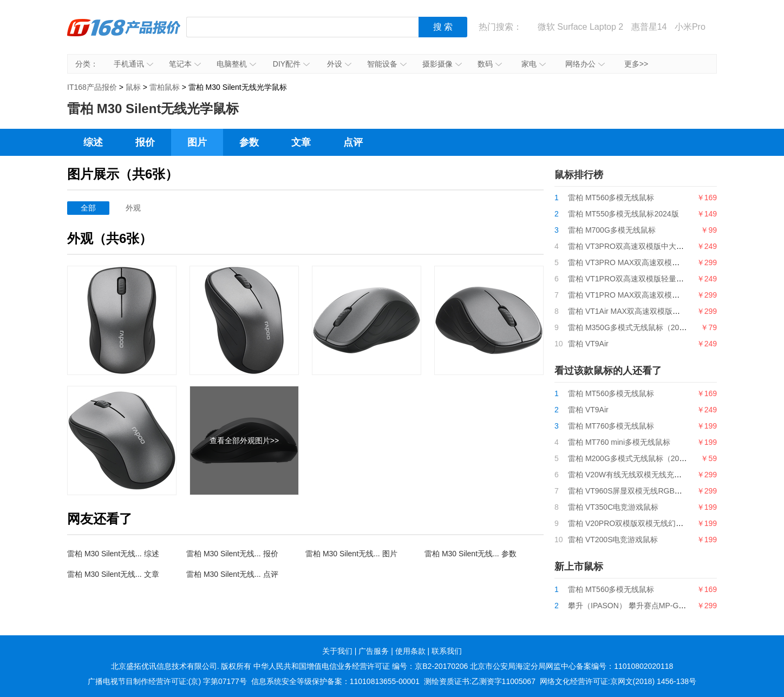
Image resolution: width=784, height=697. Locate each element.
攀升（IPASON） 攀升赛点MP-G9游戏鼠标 (641, 606)
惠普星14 (649, 27)
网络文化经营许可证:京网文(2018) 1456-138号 (618, 681)
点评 (353, 142)
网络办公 (585, 64)
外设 (339, 64)
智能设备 (387, 64)
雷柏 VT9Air (588, 344)
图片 (197, 142)
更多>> (636, 64)
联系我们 (447, 651)
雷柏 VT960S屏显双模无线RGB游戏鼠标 (636, 491)
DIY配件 (291, 64)
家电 (534, 64)
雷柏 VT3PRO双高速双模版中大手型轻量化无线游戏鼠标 (664, 246)
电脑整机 (236, 64)
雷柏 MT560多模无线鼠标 (611, 198)
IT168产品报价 (124, 35)
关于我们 (337, 651)
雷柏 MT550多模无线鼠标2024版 (623, 214)
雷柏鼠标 (165, 87)
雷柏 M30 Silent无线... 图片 (351, 554)
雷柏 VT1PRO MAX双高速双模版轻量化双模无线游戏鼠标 (665, 295)
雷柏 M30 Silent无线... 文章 (113, 574)
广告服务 (374, 651)
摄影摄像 (442, 64)
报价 (145, 142)
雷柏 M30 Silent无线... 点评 (232, 574)
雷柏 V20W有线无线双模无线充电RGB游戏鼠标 (648, 475)
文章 (301, 142)
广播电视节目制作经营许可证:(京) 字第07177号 (167, 681)
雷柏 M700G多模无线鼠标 (612, 230)
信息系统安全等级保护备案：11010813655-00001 (335, 681)
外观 (133, 208)
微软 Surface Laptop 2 (580, 27)
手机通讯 (133, 64)
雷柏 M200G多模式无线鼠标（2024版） (635, 458)
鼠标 (133, 87)
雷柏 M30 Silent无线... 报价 (232, 554)
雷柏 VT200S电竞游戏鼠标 (613, 540)
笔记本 (185, 64)
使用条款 (410, 651)
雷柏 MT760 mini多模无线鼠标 (619, 442)
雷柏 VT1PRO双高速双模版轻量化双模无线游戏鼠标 (656, 279)
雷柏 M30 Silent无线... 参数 (471, 554)
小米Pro (690, 27)
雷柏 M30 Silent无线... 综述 (113, 554)
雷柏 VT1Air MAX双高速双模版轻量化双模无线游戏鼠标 (662, 311)
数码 (490, 64)
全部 (88, 208)
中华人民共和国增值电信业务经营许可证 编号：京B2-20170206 (361, 666)
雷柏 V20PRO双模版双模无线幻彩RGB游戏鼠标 (649, 523)
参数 (249, 142)
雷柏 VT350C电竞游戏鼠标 (613, 507)
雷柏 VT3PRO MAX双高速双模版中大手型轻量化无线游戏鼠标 (673, 262)
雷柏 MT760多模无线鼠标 (611, 426)
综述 (93, 142)
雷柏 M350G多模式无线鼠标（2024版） (635, 327)
